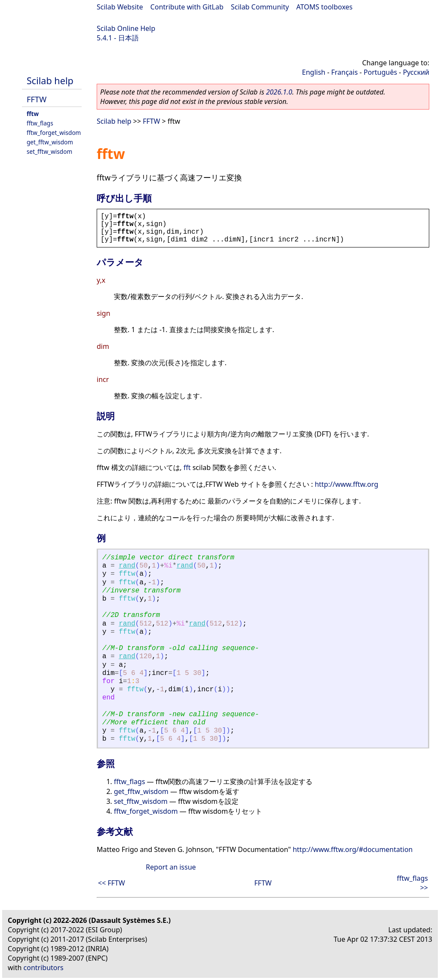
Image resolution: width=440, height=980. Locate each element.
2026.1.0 (279, 92)
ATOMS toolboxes (325, 7)
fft (187, 467)
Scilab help (50, 81)
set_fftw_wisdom (49, 151)
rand (127, 566)
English (314, 72)
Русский (416, 72)
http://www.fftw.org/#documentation (353, 849)
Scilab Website (120, 7)
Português (380, 72)
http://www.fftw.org (346, 484)
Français (345, 72)
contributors (44, 968)
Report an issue (171, 867)
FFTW (37, 99)
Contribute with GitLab (187, 7)
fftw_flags (40, 123)
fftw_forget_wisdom (54, 133)
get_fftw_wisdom (50, 142)
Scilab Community (260, 7)
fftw (33, 114)
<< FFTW (112, 883)
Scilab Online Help (126, 28)
